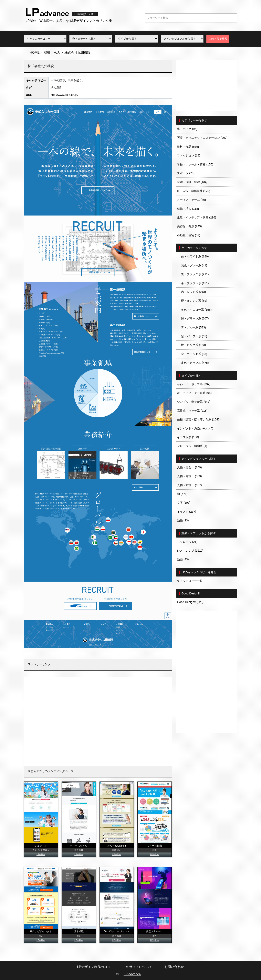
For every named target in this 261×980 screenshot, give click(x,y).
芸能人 (46, 850)
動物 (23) (183, 520)
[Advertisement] (98, 721)
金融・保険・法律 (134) (192, 182)
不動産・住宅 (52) (189, 235)
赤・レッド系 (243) (194, 292)
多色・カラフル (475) (195, 363)
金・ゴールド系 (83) (194, 354)
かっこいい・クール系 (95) (194, 393)
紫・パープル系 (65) (194, 336)
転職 (114, 850)
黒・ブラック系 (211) (195, 274)
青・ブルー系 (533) (194, 327)
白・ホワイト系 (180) (195, 256)
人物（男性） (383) (189, 476)
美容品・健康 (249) (189, 226)
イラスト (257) (187, 512)
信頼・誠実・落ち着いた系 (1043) (199, 419)
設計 (60, 88)
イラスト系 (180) (188, 437)
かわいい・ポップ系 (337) (194, 384)
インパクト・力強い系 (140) (195, 428)
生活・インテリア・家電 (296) (197, 217)
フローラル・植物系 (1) (192, 446)
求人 (53, 88)
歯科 (81, 850)
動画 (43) (183, 559)
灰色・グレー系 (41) (194, 265)
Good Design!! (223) (190, 602)
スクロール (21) (187, 542)
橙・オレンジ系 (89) (194, 301)
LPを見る (41, 854)
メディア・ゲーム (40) (191, 200)
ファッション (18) (189, 155)
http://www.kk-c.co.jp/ (64, 95)
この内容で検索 (218, 39)
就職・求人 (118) (188, 209)
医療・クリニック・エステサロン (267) (202, 138)
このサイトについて (137, 967)
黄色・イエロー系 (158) (196, 310)
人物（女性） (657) (189, 485)
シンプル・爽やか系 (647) (194, 402)
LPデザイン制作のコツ (94, 967)
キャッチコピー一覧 (190, 581)
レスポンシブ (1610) (190, 551)
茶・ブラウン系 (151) (195, 283)
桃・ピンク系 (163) (194, 345)
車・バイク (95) (187, 129)
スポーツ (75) (186, 173)
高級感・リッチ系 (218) (192, 411)
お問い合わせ (174, 967)
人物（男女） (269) (189, 467)
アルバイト (38, 850)
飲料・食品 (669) (188, 147)
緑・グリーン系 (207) (195, 318)
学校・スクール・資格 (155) (195, 164)
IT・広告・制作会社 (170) (194, 191)
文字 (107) (184, 503)
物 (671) (182, 494)
